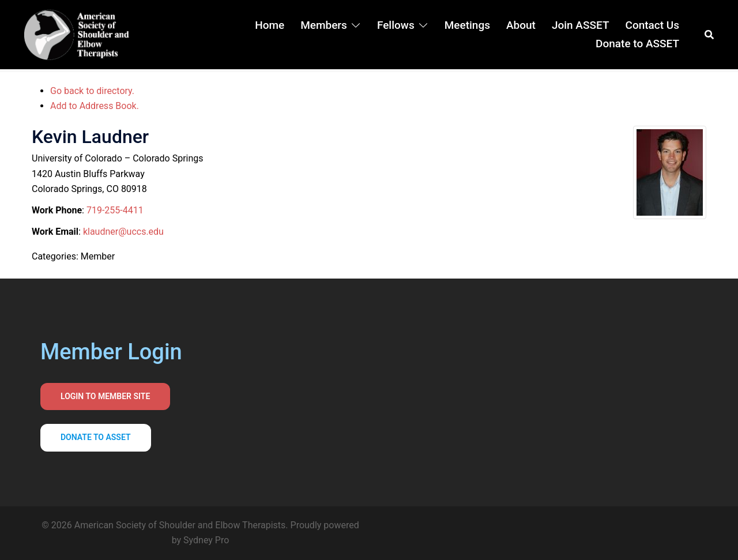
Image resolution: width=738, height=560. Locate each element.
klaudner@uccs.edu (123, 232)
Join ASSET (581, 25)
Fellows (396, 25)
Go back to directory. (92, 91)
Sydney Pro (206, 540)
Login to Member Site (105, 396)
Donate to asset (96, 437)
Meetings (467, 25)
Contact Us (652, 25)
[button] (710, 35)
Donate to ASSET (637, 44)
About (521, 25)
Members (324, 25)
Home (270, 25)
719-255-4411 (115, 210)
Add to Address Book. (95, 106)
